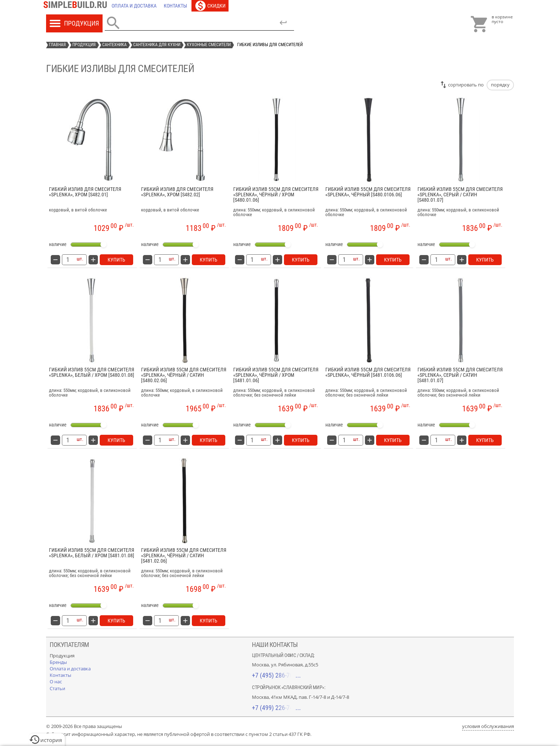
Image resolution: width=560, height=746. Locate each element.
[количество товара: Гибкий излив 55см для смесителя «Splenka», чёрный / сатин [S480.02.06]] (160, 440)
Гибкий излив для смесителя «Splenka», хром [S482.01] (85, 192)
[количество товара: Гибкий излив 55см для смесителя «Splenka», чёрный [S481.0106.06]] (344, 440)
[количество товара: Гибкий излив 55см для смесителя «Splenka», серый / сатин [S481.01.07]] (436, 440)
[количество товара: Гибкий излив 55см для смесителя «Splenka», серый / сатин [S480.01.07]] (436, 260)
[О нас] (56, 682)
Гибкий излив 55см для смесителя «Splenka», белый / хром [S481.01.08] (92, 553)
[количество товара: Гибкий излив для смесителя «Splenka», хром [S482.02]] (160, 260)
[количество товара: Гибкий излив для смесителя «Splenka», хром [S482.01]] (68, 260)
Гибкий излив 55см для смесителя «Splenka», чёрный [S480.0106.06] (368, 192)
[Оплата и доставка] (134, 6)
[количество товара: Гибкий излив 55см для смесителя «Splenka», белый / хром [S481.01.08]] (68, 621)
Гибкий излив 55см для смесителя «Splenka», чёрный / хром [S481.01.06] (276, 375)
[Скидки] (210, 6)
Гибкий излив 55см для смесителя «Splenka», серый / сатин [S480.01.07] (460, 195)
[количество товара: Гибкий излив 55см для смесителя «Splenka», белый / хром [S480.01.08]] (68, 440)
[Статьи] (57, 688)
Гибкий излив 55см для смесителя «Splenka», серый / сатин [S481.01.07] (460, 375)
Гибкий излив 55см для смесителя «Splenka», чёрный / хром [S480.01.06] (276, 195)
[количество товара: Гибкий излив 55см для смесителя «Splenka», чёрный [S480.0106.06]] (344, 260)
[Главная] (77, 6)
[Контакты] (175, 6)
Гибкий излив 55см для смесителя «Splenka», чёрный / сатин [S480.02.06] (184, 375)
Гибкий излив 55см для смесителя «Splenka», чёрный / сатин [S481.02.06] (184, 556)
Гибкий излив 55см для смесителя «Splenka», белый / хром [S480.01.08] (92, 372)
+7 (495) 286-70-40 (276, 675)
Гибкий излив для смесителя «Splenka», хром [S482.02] (177, 192)
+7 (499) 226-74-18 (276, 708)
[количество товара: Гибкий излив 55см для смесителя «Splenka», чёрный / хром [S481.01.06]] (252, 440)
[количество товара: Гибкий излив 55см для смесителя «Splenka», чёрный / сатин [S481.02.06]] (160, 621)
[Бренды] (58, 662)
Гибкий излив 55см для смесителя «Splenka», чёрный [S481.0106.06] (368, 372)
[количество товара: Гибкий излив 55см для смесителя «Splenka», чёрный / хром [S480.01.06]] (252, 260)
